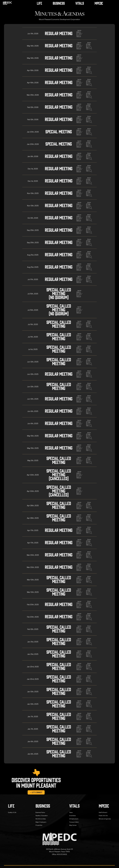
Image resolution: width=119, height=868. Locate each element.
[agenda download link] (90, 46)
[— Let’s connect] (36, 792)
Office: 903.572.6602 (59, 854)
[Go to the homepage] (59, 839)
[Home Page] (7, 3)
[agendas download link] (80, 34)
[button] (39, 3)
